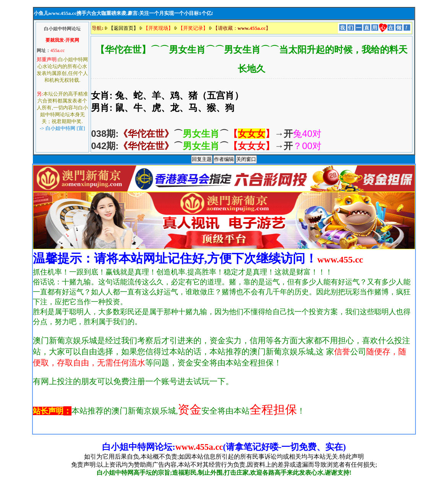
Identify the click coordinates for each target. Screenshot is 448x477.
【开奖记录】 (193, 28)
